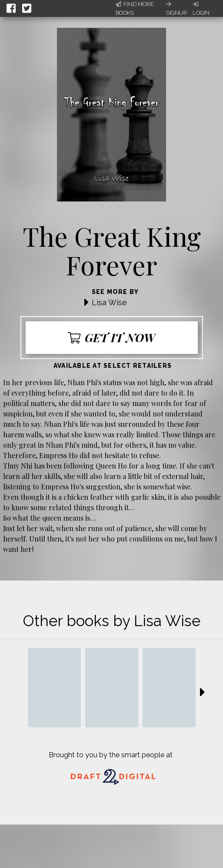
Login (201, 9)
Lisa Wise (109, 302)
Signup (176, 9)
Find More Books (135, 8)
